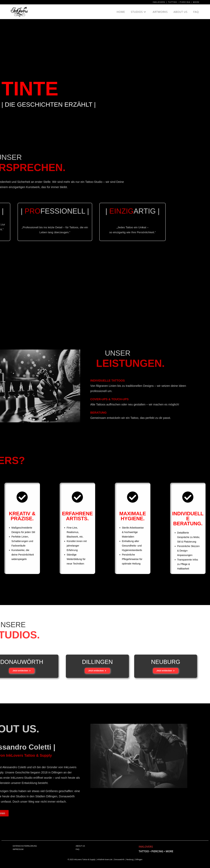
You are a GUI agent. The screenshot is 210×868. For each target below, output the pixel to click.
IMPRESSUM (18, 850)
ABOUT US (80, 847)
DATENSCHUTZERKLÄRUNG (25, 847)
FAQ (77, 850)
